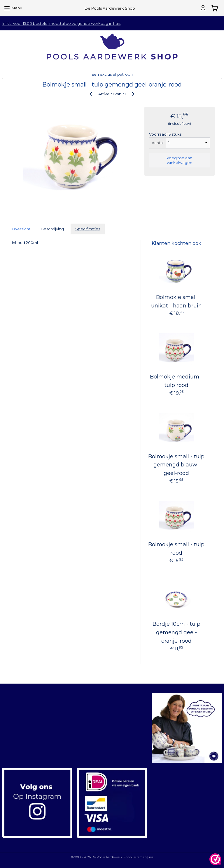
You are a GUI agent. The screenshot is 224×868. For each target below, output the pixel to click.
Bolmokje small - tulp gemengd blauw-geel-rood (176, 465)
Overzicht (21, 229)
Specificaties (88, 229)
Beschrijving (52, 229)
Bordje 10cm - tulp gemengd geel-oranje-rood (176, 632)
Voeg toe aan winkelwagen (179, 160)
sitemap (140, 857)
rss (151, 857)
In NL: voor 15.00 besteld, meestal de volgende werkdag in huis (61, 23)
